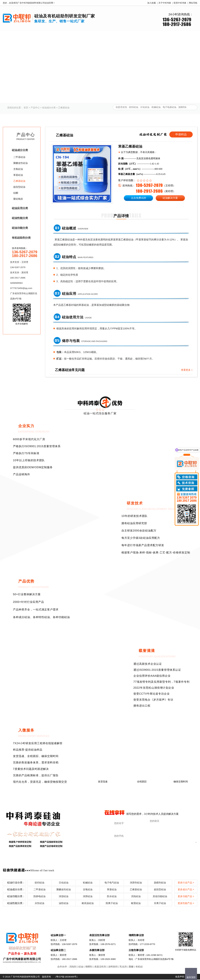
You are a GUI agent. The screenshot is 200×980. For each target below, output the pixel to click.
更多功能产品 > (186, 897)
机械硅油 (88, 883)
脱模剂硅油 (160, 883)
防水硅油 (112, 897)
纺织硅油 (39, 883)
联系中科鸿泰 (180, 3)
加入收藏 (152, 3)
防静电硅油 (39, 897)
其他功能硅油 (160, 897)
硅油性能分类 (20, 218)
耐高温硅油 (88, 904)
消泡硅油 (136, 897)
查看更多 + (187, 370)
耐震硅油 (136, 904)
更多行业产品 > (186, 883)
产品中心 (35, 108)
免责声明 (180, 977)
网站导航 (193, 3)
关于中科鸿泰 (165, 3)
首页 (26, 108)
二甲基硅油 (19, 157)
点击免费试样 (139, 198)
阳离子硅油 (112, 904)
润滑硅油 (88, 897)
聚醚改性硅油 (20, 163)
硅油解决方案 (170, 198)
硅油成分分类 (49, 108)
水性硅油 (39, 904)
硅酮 (16, 193)
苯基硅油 (18, 175)
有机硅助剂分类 (21, 238)
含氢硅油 (18, 169)
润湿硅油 (64, 897)
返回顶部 (191, 977)
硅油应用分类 (20, 208)
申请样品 (181, 134)
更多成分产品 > (186, 890)
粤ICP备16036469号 (66, 977)
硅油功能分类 (20, 228)
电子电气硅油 (112, 883)
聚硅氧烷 (18, 199)
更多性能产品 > (186, 904)
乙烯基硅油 (64, 108)
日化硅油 (64, 883)
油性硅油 (64, 904)
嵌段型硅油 (19, 187)
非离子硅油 (160, 904)
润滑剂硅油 (136, 883)
